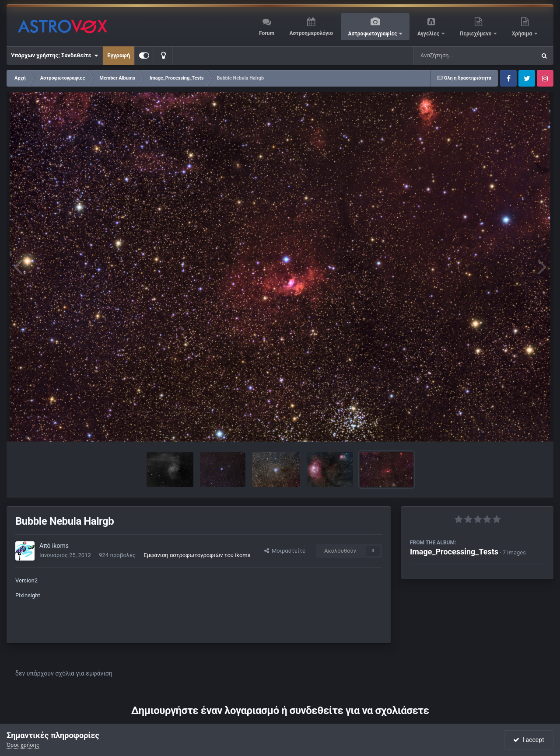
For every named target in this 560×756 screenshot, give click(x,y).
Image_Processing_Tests (454, 552)
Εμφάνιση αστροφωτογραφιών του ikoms (197, 555)
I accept (528, 740)
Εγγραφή (119, 55)
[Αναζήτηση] (457, 56)
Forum (267, 33)
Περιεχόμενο (476, 34)
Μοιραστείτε (285, 551)
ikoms (60, 546)
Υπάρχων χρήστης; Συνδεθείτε (54, 56)
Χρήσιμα (523, 34)
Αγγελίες (429, 34)
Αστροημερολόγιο (311, 33)
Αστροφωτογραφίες (373, 34)
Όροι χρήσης (23, 745)
